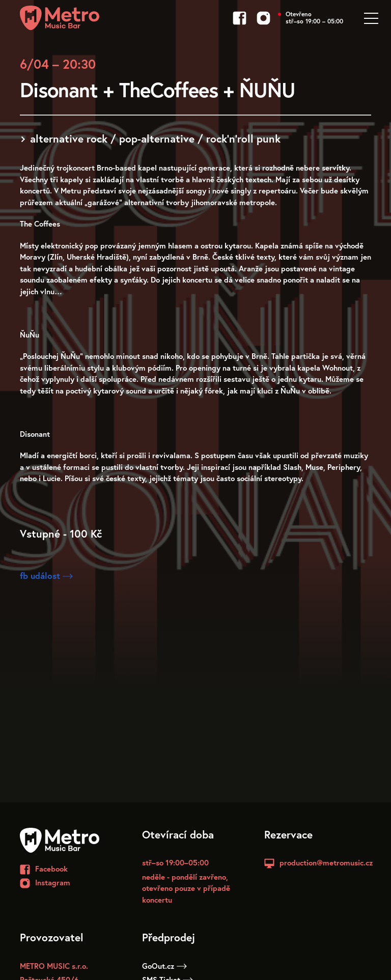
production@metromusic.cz (326, 862)
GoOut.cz (164, 966)
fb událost (46, 576)
